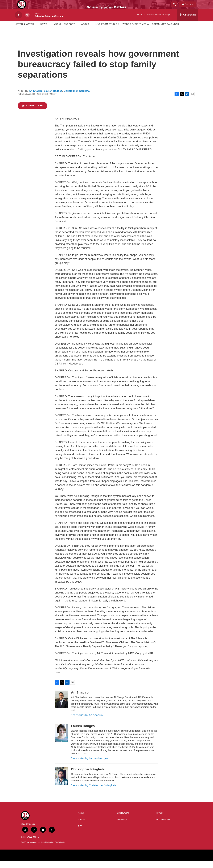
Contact (82, 826)
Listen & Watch (24, 31)
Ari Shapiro (36, 98)
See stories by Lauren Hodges (89, 765)
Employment (123, 820)
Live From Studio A (108, 31)
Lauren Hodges (53, 98)
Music (57, 31)
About (85, 31)
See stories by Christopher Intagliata (94, 792)
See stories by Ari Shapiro (87, 722)
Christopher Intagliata (77, 98)
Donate (191, 8)
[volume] (27, 21)
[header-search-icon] (176, 8)
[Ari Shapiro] (61, 706)
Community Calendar (165, 31)
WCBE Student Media (136, 31)
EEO (80, 833)
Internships (122, 826)
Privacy (159, 820)
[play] (18, 21)
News (44, 31)
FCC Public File (163, 826)
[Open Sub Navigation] (36, 31)
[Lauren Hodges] (61, 740)
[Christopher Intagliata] (61, 783)
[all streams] (188, 21)
